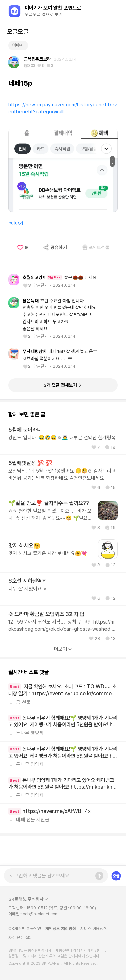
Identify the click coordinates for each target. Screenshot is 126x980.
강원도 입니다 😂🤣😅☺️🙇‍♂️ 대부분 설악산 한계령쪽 (62, 467)
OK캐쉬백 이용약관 (25, 928)
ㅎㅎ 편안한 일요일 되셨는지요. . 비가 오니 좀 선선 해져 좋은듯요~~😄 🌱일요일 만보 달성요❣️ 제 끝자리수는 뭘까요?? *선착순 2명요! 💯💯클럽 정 (50, 544)
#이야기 (16, 253)
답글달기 (41, 314)
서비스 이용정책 (94, 928)
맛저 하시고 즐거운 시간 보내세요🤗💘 (48, 583)
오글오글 (17, 31)
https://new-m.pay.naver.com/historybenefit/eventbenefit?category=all (63, 138)
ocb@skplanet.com (41, 914)
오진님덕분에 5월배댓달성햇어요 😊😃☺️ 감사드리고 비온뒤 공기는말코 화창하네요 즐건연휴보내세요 (62, 504)
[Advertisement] (63, 52)
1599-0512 (37, 908)
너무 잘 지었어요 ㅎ (28, 618)
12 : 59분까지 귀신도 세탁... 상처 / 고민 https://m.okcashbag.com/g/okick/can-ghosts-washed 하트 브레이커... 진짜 (62, 655)
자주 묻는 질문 (20, 937)
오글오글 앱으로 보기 (44, 14)
